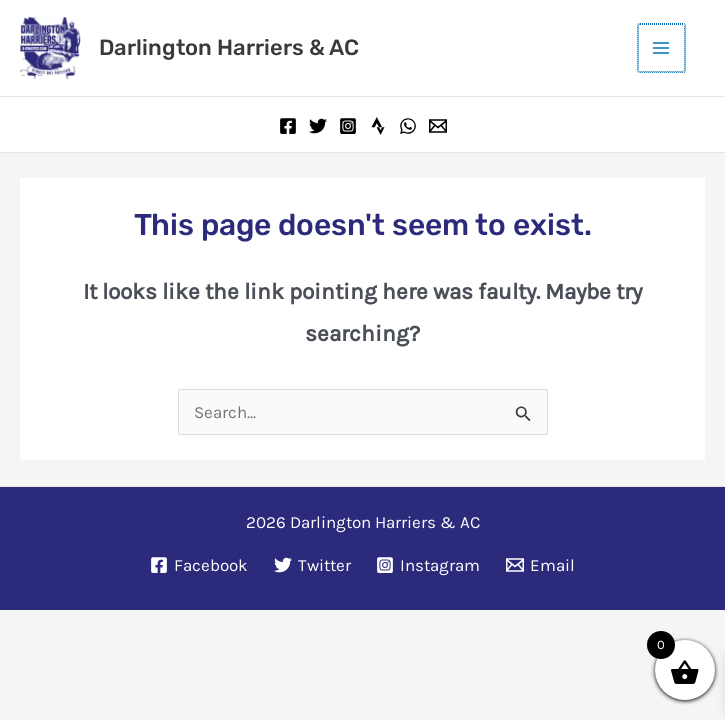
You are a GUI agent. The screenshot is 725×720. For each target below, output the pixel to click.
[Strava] (378, 124)
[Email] (438, 124)
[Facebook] (288, 124)
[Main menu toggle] (663, 47)
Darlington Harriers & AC (227, 46)
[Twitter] (318, 124)
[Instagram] (348, 124)
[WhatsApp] (408, 124)
